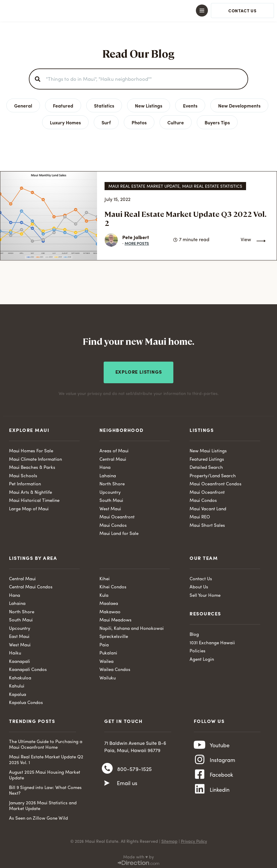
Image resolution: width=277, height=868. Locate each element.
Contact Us (201, 577)
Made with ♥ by (138, 855)
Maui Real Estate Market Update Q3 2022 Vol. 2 (185, 218)
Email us (127, 784)
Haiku (15, 652)
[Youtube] (200, 745)
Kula (104, 594)
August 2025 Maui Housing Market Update (45, 774)
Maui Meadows (116, 619)
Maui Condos (113, 524)
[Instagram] (200, 761)
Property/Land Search (213, 474)
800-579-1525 (134, 769)
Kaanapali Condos (28, 668)
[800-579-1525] (107, 768)
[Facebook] (200, 778)
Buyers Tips (217, 122)
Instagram (222, 761)
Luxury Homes (65, 122)
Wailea (107, 660)
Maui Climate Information (35, 458)
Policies (198, 649)
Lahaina (108, 474)
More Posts (137, 243)
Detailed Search (206, 466)
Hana (105, 466)
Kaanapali (20, 660)
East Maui (19, 635)
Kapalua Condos (26, 701)
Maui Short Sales (207, 524)
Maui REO (200, 516)
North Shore (112, 483)
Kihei (105, 577)
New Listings (149, 105)
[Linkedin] (200, 794)
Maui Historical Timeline (34, 499)
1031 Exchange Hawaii (212, 641)
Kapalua (18, 693)
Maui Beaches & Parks (32, 466)
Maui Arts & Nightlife (30, 491)
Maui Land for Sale (119, 532)
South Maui (111, 499)
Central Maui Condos (31, 586)
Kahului (17, 685)
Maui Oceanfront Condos (216, 483)
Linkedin (220, 794)
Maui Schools (23, 474)
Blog (194, 633)
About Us (199, 586)
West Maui (110, 507)
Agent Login (202, 658)
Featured (63, 105)
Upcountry (110, 491)
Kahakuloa (20, 677)
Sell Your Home (205, 594)
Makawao (110, 610)
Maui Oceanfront (117, 516)
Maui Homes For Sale (31, 449)
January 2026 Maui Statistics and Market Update (43, 804)
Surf (106, 122)
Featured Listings (207, 458)
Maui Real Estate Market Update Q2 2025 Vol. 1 (46, 759)
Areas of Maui (114, 449)
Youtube (220, 745)
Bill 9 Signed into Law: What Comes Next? (45, 789)
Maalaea (109, 602)
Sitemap (169, 840)
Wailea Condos (115, 668)
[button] (139, 11)
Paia (104, 643)
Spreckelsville (114, 635)
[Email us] (107, 783)
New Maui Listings (208, 449)
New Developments (239, 105)
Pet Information (25, 483)
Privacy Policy (194, 840)
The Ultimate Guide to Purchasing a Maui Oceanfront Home (46, 743)
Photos (139, 122)
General (23, 105)
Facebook (221, 778)
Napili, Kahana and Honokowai (132, 627)
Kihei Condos (113, 586)
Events (190, 105)
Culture (176, 122)
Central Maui (113, 458)
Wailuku (108, 677)
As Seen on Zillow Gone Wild (38, 817)
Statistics (104, 105)
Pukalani (108, 652)
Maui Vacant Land (208, 507)
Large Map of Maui (29, 507)
